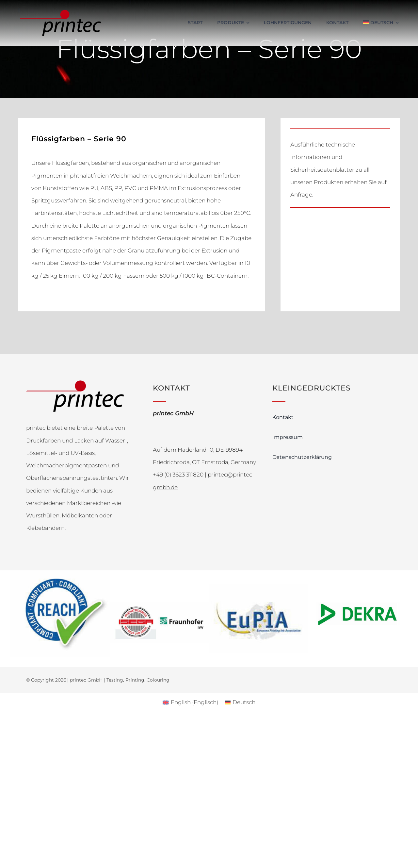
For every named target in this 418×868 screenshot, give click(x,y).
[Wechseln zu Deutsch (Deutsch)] (240, 702)
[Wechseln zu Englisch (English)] (190, 702)
